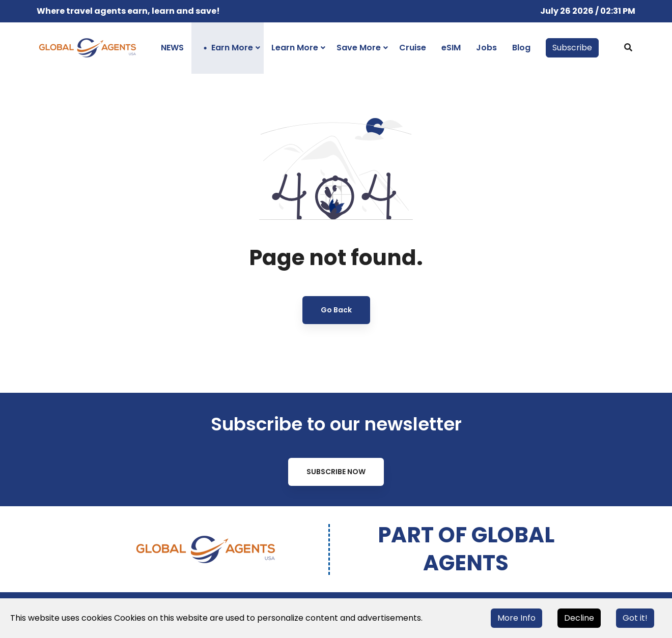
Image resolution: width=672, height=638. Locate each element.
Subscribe (572, 48)
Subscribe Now (336, 472)
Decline (579, 618)
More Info (516, 618)
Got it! (635, 618)
